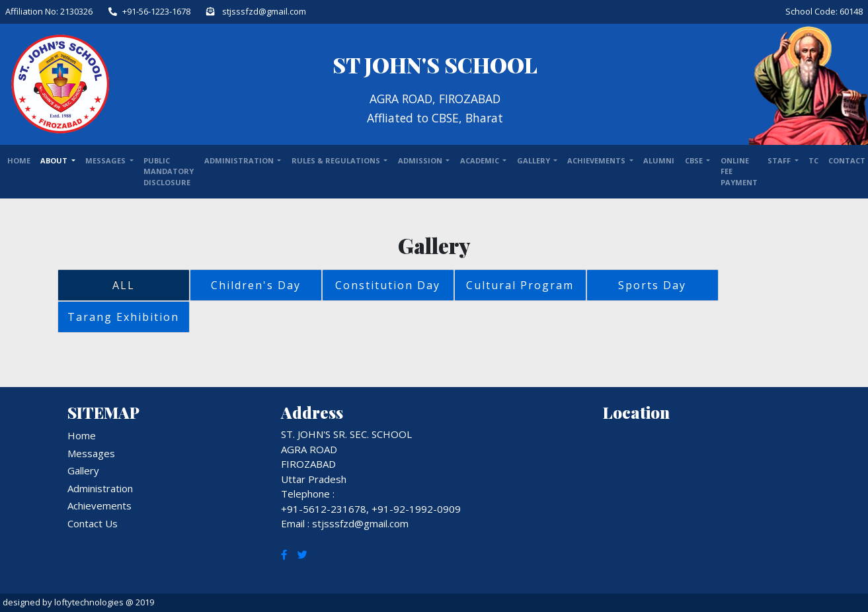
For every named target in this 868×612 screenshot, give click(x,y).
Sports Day (652, 285)
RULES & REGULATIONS (337, 160)
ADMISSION (421, 160)
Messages (106, 160)
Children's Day (256, 285)
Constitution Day (388, 285)
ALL (124, 285)
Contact (847, 160)
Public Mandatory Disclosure (169, 171)
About (55, 160)
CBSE (695, 160)
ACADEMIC (481, 160)
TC (813, 160)
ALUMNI (659, 160)
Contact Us (93, 523)
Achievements (99, 505)
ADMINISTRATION (240, 160)
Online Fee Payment (739, 171)
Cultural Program (520, 285)
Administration (100, 488)
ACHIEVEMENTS (597, 160)
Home (19, 160)
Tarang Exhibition (123, 317)
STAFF (780, 160)
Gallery (83, 470)
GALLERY (534, 160)
